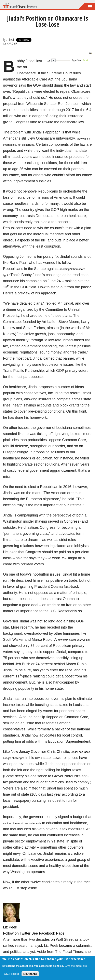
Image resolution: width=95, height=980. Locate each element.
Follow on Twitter (17, 933)
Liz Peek (10, 40)
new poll (74, 640)
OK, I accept (11, 974)
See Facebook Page (48, 933)
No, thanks (30, 974)
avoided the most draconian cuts (22, 823)
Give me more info (76, 966)
